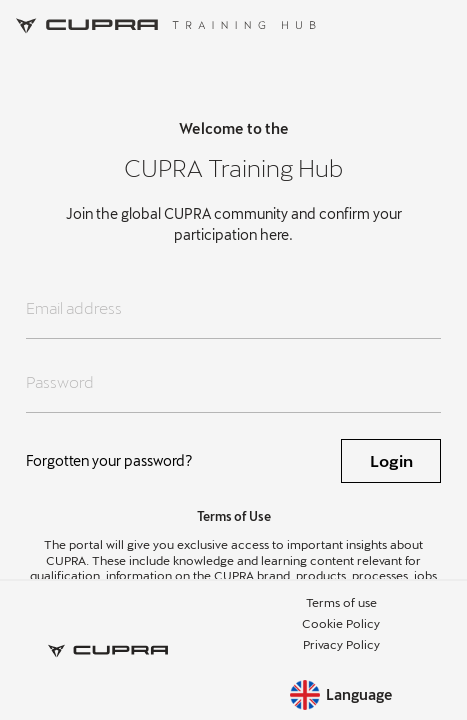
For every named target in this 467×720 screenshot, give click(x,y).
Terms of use (341, 602)
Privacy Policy (341, 644)
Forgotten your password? (109, 460)
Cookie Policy (341, 623)
